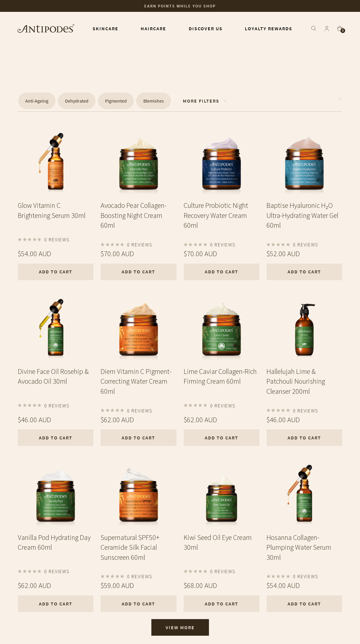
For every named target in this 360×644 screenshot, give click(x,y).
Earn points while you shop (180, 6)
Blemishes (154, 101)
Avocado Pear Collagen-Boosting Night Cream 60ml (134, 215)
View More (180, 627)
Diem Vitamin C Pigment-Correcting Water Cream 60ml (136, 381)
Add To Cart (56, 272)
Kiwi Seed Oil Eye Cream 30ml (218, 542)
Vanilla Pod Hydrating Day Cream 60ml (54, 542)
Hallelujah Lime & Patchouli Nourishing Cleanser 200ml (296, 381)
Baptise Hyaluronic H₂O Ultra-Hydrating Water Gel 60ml (302, 215)
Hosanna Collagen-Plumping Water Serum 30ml (299, 547)
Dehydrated (77, 101)
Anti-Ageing (37, 101)
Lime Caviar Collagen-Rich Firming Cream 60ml (220, 376)
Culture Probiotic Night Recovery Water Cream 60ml (216, 215)
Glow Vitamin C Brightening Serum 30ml (52, 210)
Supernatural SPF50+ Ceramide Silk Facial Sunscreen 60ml (130, 547)
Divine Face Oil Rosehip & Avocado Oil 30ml (53, 376)
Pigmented (116, 101)
